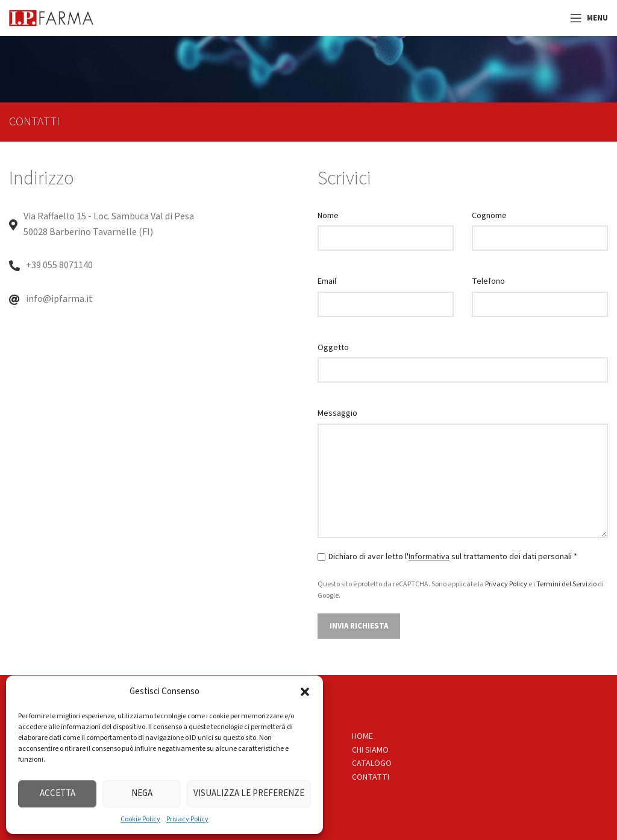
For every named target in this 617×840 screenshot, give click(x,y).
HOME (362, 736)
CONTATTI (371, 777)
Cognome (489, 216)
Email (327, 281)
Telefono (488, 281)
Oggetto (333, 348)
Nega (142, 793)
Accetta (58, 793)
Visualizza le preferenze (249, 793)
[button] (305, 692)
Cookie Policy (140, 819)
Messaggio (337, 413)
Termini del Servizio (566, 584)
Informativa (429, 557)
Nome (328, 216)
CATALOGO (372, 763)
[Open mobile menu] (589, 18)
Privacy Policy (187, 819)
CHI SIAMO (370, 750)
